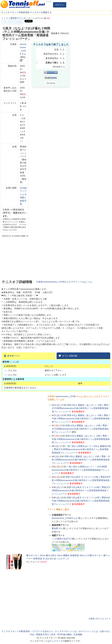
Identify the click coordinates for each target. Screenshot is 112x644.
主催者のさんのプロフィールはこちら (64, 282)
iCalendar (51, 83)
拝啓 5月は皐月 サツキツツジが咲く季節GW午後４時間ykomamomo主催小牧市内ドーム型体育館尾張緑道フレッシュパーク (81, 501)
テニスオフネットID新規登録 (15, 12)
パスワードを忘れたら (42, 631)
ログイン (60, 5)
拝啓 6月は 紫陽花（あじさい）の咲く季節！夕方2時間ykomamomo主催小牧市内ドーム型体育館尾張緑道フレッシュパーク (81, 408)
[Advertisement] (92, 32)
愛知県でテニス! (18, 18)
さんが (65, 518)
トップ (49, 2)
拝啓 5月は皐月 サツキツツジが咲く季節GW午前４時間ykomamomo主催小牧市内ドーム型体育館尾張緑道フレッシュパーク (81, 480)
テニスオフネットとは (66, 631)
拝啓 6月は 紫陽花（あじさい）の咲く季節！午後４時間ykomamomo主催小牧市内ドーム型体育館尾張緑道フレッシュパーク (81, 419)
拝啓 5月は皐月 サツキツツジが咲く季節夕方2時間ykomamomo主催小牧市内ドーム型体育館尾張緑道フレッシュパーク (81, 491)
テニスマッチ (56, 641)
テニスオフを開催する (41, 12)
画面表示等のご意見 (46, 635)
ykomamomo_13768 (66, 396)
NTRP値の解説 (64, 635)
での (57, 528)
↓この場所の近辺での (62, 539)
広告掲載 (78, 635)
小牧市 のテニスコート (100, 619)
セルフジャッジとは (88, 631)
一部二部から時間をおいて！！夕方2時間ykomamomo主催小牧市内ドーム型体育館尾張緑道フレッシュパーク (81, 470)
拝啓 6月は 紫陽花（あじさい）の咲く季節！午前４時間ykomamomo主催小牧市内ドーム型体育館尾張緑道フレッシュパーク (81, 460)
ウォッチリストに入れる (13, 22)
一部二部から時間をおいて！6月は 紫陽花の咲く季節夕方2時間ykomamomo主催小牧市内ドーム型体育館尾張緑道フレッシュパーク (81, 449)
